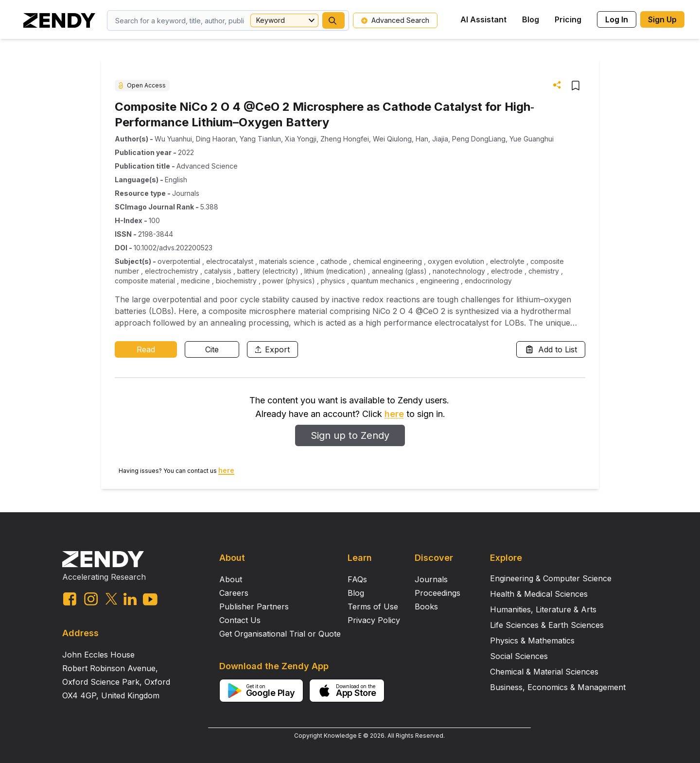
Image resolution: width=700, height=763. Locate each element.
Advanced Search (395, 20)
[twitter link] (111, 599)
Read (146, 349)
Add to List (551, 349)
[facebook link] (70, 599)
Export (272, 349)
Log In (617, 19)
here (394, 414)
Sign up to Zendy (350, 435)
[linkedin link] (130, 599)
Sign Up (662, 19)
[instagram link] (91, 599)
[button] (333, 20)
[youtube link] (150, 599)
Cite (212, 349)
